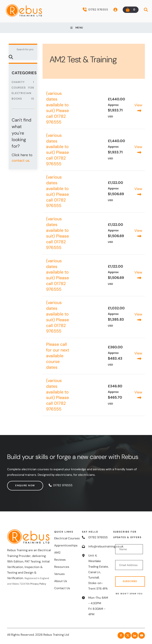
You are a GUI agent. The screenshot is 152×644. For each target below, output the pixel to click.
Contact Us (62, 588)
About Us (61, 581)
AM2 (57, 553)
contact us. (21, 161)
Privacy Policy (38, 584)
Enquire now (17, 483)
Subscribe (130, 581)
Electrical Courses (67, 538)
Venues (59, 574)
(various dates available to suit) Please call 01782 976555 (57, 108)
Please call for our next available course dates (58, 356)
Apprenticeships (66, 545)
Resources (62, 567)
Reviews (60, 560)
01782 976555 (95, 9)
